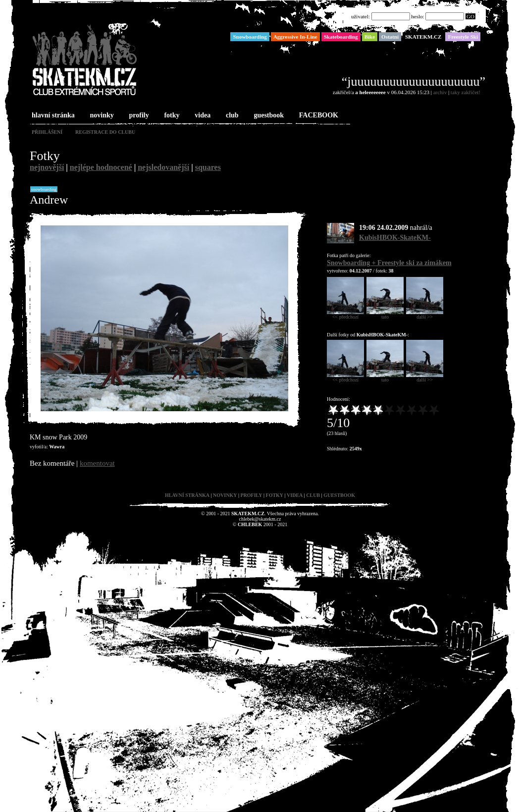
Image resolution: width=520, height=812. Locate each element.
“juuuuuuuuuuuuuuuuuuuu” (414, 81)
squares (208, 167)
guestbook (268, 116)
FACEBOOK (318, 116)
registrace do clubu (105, 132)
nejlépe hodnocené (101, 167)
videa (202, 116)
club (231, 116)
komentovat (97, 463)
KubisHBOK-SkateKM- (395, 238)
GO (470, 16)
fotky (171, 116)
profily (138, 116)
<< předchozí (345, 315)
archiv (440, 92)
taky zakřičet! (466, 92)
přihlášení (47, 132)
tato (385, 315)
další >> (425, 315)
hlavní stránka (52, 116)
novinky (101, 116)
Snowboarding (44, 189)
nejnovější (47, 167)
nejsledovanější (163, 167)
